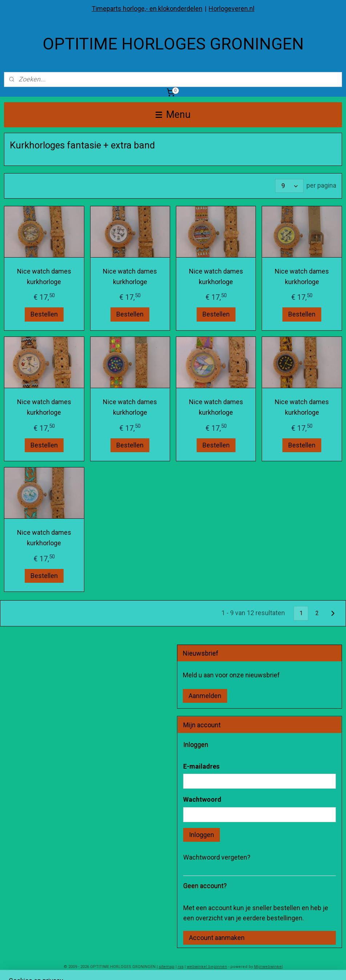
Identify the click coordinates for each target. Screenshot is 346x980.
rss (181, 967)
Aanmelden (205, 696)
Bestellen (44, 314)
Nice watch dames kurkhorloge (44, 276)
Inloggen (202, 835)
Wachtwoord (202, 799)
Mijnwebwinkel (268, 967)
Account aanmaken (217, 938)
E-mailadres (201, 766)
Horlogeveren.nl (232, 9)
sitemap (167, 967)
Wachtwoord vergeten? (217, 857)
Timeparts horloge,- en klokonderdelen (147, 9)
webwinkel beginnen (207, 967)
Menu (173, 115)
